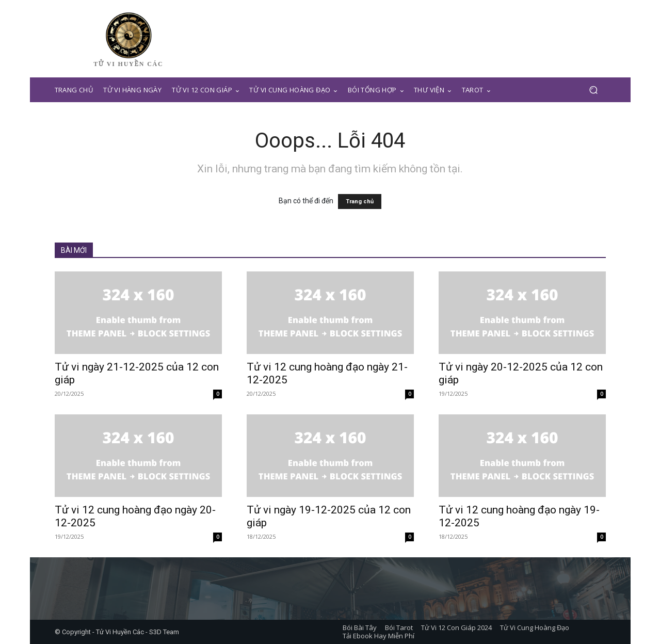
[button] (594, 90)
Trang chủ (360, 202)
